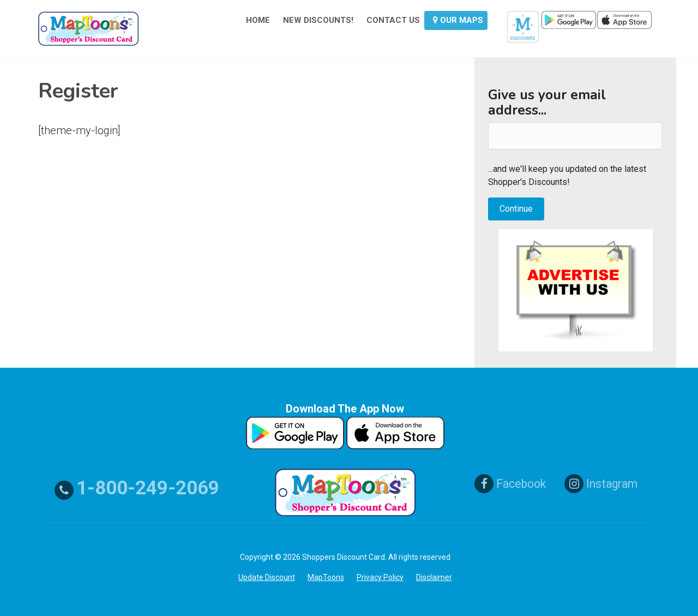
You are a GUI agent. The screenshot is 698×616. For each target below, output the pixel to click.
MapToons (326, 577)
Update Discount (267, 577)
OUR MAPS (458, 20)
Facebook (512, 484)
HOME (258, 20)
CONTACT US (393, 20)
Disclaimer (434, 577)
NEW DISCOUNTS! (318, 20)
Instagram (607, 484)
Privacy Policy (380, 577)
